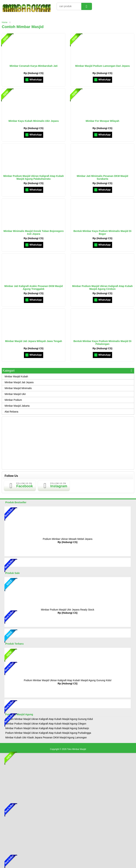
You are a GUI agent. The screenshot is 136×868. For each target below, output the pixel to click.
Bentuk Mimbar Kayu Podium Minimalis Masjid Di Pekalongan (103, 343)
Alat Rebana (11, 412)
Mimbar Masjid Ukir (15, 394)
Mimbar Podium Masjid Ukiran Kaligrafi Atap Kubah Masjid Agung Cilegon (46, 724)
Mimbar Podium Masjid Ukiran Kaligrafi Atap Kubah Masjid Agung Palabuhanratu (34, 177)
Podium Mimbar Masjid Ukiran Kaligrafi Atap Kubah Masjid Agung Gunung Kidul (67, 680)
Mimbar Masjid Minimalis (18, 388)
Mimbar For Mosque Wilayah (103, 121)
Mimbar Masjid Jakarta (17, 406)
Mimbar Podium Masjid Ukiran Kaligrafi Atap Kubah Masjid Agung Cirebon (103, 287)
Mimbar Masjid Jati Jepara (19, 382)
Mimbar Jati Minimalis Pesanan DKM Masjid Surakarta (102, 177)
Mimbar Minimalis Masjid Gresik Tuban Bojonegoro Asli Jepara (34, 232)
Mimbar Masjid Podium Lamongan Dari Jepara (102, 66)
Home (5, 22)
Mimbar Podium (13, 400)
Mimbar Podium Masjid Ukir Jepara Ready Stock (68, 610)
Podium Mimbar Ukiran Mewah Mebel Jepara (67, 539)
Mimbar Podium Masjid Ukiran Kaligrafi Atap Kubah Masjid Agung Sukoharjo (47, 728)
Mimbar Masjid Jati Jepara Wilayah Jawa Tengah (34, 341)
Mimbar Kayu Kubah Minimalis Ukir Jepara (34, 121)
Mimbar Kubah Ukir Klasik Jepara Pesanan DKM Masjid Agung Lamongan (46, 737)
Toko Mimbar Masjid (77, 749)
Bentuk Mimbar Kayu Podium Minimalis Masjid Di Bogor (103, 232)
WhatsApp (34, 80)
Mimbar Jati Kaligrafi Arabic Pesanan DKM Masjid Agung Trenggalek (34, 287)
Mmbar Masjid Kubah (16, 376)
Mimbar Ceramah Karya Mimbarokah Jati (34, 66)
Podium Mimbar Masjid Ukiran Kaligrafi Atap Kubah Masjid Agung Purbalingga (48, 733)
